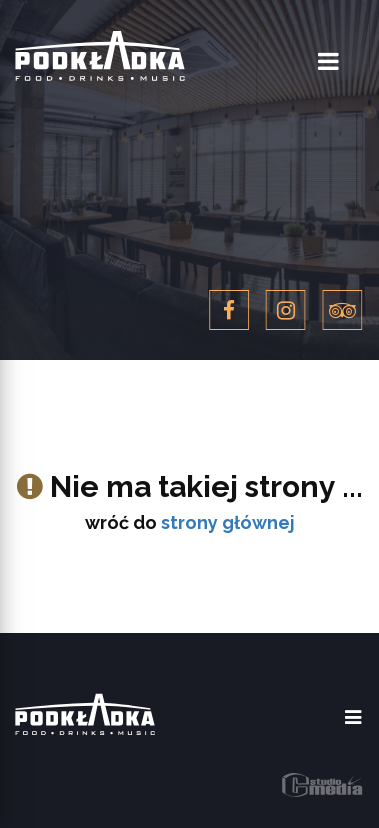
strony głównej (228, 522)
